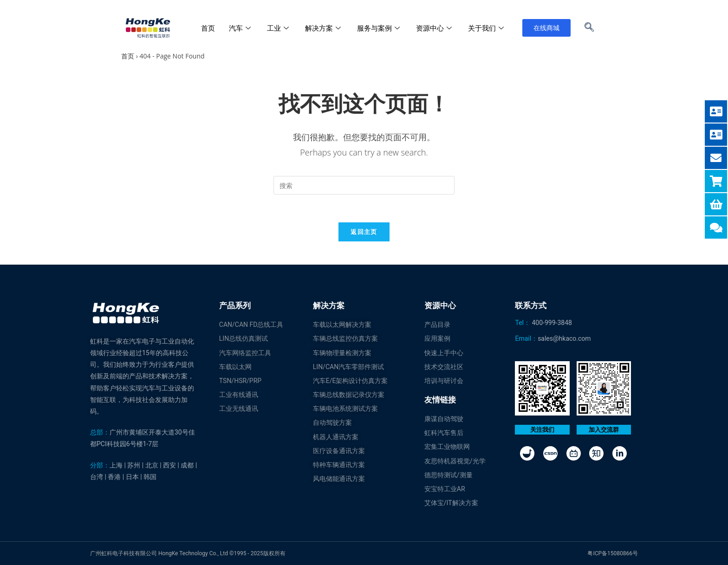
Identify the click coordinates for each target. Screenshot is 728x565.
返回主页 (364, 232)
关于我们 (487, 28)
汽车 (241, 28)
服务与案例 (380, 28)
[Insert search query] (364, 185)
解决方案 (324, 28)
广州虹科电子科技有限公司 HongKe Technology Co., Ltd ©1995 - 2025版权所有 (188, 553)
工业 (279, 28)
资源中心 (435, 28)
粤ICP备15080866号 (613, 553)
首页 (208, 28)
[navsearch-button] (589, 28)
